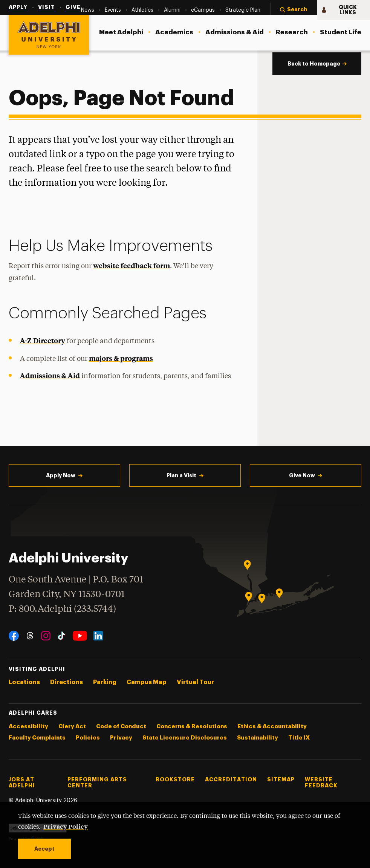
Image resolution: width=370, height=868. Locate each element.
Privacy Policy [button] (66, 826)
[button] (294, 10)
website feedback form (131, 265)
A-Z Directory (43, 340)
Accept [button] (44, 849)
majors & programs (121, 358)
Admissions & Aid (50, 375)
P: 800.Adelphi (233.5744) (62, 608)
